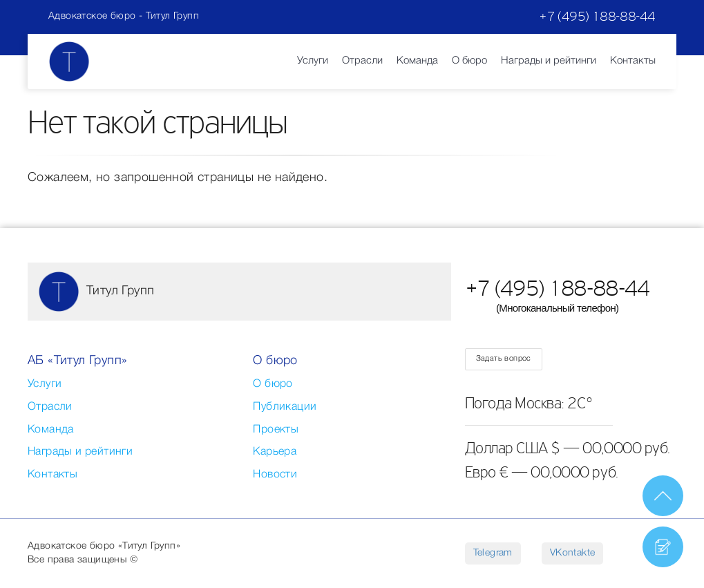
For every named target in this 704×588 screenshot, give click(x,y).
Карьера (275, 452)
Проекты (276, 430)
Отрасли (362, 61)
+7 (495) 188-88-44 (597, 16)
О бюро (469, 61)
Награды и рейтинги (549, 61)
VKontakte (573, 553)
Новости (275, 475)
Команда (417, 61)
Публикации (285, 407)
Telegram (493, 553)
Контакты (633, 61)
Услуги (313, 61)
